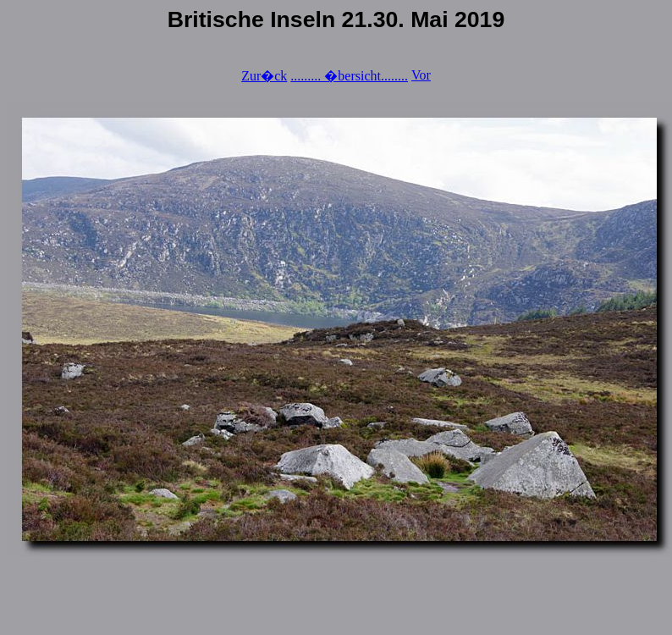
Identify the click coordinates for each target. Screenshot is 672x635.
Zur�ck (264, 76)
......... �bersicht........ (349, 76)
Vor (421, 75)
